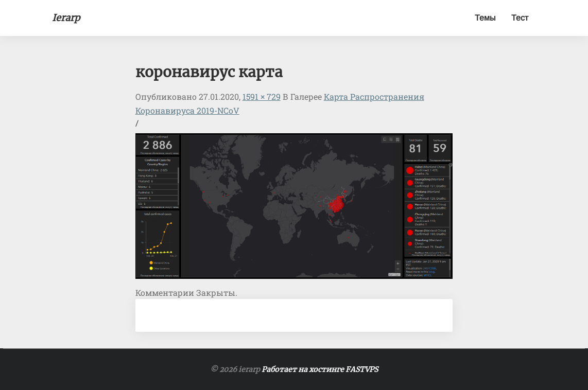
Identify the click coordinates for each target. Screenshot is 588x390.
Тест (520, 18)
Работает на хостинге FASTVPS (320, 369)
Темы (485, 18)
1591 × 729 (262, 96)
